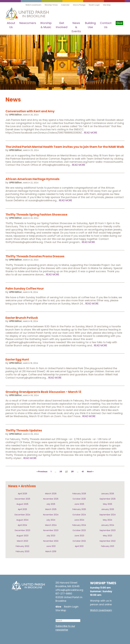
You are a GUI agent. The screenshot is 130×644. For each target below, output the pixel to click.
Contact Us (106, 25)
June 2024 (79, 520)
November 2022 (51, 541)
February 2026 (79, 494)
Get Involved (62, 25)
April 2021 (79, 546)
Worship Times (51, 5)
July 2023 (51, 536)
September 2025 (108, 499)
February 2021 (108, 546)
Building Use (90, 25)
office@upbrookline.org (69, 590)
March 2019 (51, 551)
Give (58, 607)
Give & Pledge (79, 5)
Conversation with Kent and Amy (30, 111)
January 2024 (108, 525)
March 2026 (51, 494)
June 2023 (79, 536)
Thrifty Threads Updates (24, 430)
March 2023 (23, 541)
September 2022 (108, 541)
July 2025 (51, 504)
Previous (43, 472)
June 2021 (51, 546)
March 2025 (51, 509)
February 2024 (79, 525)
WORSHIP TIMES (103, 583)
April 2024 (22, 525)
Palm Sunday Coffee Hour (25, 289)
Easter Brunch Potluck (22, 318)
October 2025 (79, 499)
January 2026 (108, 494)
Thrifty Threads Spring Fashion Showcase (36, 215)
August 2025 (22, 504)
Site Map (107, 5)
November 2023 (51, 530)
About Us (11, 25)
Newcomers (28, 23)
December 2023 (22, 530)
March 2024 (51, 525)
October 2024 (79, 515)
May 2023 (108, 536)
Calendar (65, 5)
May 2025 (108, 504)
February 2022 (22, 546)
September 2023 (108, 530)
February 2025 (79, 509)
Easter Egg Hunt (17, 359)
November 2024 (51, 515)
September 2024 (108, 515)
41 (83, 472)
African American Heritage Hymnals (32, 179)
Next (90, 472)
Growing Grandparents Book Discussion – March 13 (43, 392)
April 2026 (23, 494)
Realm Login (94, 5)
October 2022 (79, 541)
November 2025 (51, 499)
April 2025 (22, 509)
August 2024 (22, 520)
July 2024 (51, 520)
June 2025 (79, 504)
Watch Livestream (33, 5)
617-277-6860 (64, 594)
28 (72, 472)
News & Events (76, 27)
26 (61, 472)
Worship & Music (46, 25)
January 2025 (108, 509)
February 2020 (23, 551)
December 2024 (22, 515)
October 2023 (79, 530)
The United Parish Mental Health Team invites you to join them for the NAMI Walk (65, 147)
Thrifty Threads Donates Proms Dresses (35, 256)
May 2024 (108, 520)
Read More (91, 133)
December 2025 (22, 499)
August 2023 (22, 536)
